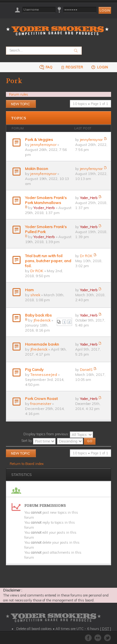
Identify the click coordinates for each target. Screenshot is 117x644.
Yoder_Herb (44, 208)
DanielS (86, 370)
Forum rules (19, 94)
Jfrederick (42, 320)
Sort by (38, 441)
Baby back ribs (38, 315)
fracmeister (41, 404)
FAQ (46, 67)
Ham (29, 290)
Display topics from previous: (58, 434)
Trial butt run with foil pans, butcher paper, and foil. (48, 261)
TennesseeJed (44, 374)
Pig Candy (34, 369)
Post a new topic (21, 104)
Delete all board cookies (34, 629)
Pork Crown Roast (41, 399)
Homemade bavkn (42, 344)
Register (72, 67)
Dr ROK (37, 271)
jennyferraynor (43, 145)
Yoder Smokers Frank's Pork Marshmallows (46, 200)
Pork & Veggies (39, 140)
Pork (14, 81)
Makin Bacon (37, 169)
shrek (35, 295)
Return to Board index (27, 464)
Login (99, 67)
